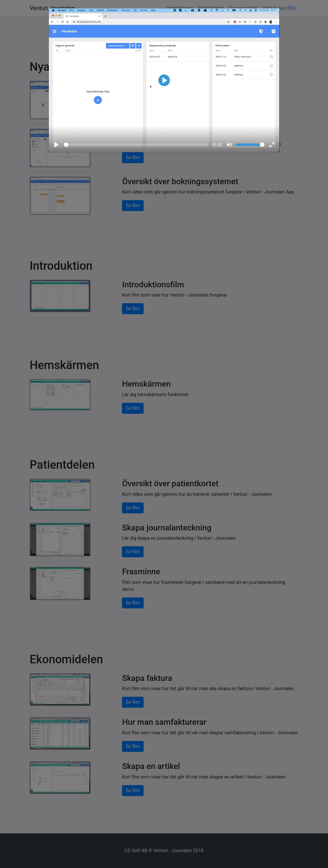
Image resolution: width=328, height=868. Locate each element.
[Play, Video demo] (164, 80)
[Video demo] (164, 80)
